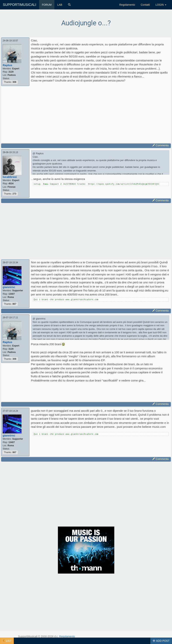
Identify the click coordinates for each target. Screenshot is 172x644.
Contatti (145, 5)
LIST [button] (7, 641)
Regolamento (127, 5)
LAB (60, 5)
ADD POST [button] (161, 641)
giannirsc (9, 287)
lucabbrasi (10, 177)
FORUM (47, 5)
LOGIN (161, 5)
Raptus (7, 65)
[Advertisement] (86, 114)
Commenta (160, 145)
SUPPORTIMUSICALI (20, 5)
